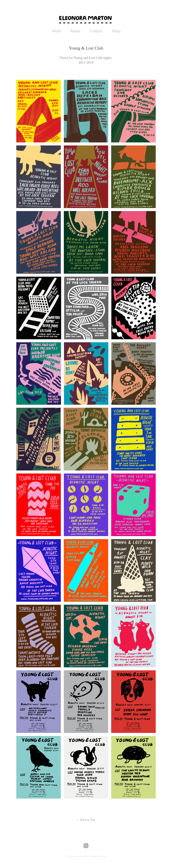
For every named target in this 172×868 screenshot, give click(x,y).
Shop (116, 31)
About (75, 31)
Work (56, 31)
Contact (96, 31)
